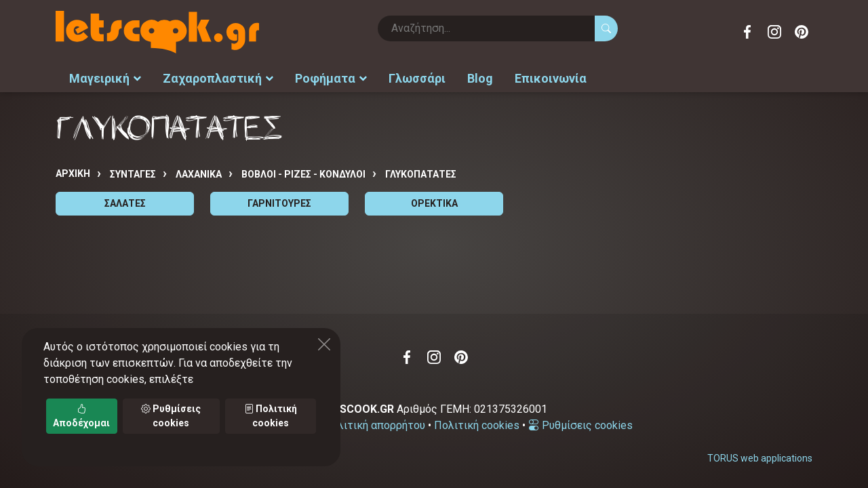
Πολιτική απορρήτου (374, 425)
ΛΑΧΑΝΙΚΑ (199, 174)
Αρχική (73, 174)
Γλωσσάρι (417, 78)
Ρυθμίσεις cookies (580, 425)
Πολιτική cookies (477, 425)
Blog (480, 78)
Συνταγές (133, 174)
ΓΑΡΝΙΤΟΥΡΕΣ (279, 203)
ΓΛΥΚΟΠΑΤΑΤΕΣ (421, 174)
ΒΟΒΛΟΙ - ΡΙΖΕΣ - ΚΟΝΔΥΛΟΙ (303, 174)
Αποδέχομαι (81, 416)
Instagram (774, 32)
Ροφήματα (331, 78)
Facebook (747, 32)
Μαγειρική (105, 78)
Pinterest (802, 32)
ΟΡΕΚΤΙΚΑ (434, 203)
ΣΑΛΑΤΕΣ (125, 203)
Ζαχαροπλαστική (218, 78)
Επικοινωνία (551, 78)
